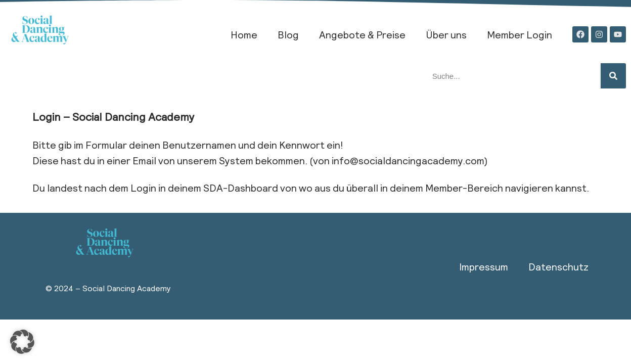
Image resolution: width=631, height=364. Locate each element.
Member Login (520, 34)
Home (244, 34)
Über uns (446, 34)
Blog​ (288, 34)
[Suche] (613, 76)
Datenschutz (558, 266)
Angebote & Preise (362, 34)
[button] (22, 342)
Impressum (484, 266)
